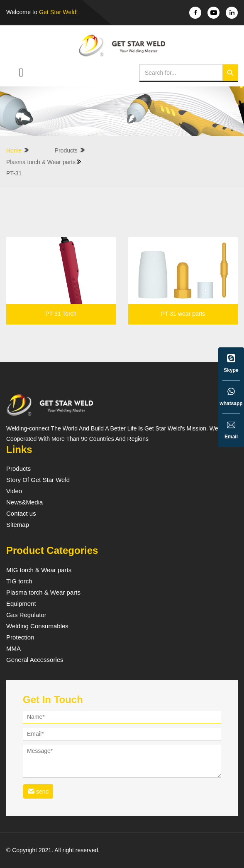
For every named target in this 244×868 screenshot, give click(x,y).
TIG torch (19, 581)
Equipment (21, 604)
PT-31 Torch (61, 314)
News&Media (24, 502)
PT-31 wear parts (183, 314)
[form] (122, 756)
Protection (20, 637)
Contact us (21, 514)
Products (70, 150)
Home (18, 150)
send (38, 791)
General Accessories (35, 660)
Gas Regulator (26, 615)
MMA (13, 649)
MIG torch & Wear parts (39, 570)
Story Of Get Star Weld (38, 480)
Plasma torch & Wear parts (44, 162)
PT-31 (14, 173)
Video (14, 491)
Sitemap (18, 525)
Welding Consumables (37, 626)
